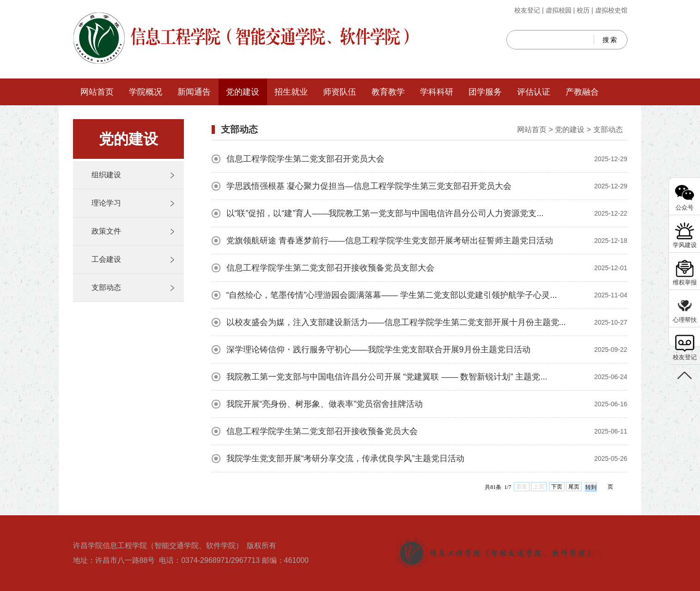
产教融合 (582, 92)
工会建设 (106, 259)
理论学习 (106, 203)
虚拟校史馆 (611, 10)
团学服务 (485, 92)
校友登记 (527, 10)
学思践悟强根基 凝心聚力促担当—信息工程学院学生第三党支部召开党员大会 (427, 186)
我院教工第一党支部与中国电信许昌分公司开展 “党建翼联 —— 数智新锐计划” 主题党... (427, 377)
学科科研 (437, 92)
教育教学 (388, 92)
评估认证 (534, 92)
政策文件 (106, 231)
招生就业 (291, 92)
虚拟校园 (559, 10)
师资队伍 (340, 92)
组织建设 (106, 175)
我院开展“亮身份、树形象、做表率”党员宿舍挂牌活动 (427, 404)
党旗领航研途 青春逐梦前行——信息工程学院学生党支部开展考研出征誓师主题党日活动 (427, 241)
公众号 (685, 208)
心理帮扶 (685, 320)
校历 (583, 10)
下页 (557, 487)
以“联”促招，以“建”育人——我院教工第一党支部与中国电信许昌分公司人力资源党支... (427, 213)
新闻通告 (194, 92)
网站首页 (97, 92)
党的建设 (243, 92)
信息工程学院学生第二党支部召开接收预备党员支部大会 (427, 268)
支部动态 (106, 287)
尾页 (574, 487)
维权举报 (685, 282)
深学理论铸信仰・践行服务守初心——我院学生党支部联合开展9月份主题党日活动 (427, 350)
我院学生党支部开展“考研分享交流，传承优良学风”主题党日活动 (427, 458)
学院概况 (146, 92)
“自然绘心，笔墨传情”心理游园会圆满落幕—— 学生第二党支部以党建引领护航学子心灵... (427, 295)
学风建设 (685, 245)
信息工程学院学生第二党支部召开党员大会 (427, 159)
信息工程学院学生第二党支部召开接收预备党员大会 (427, 431)
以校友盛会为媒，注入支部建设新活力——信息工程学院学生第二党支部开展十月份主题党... (427, 322)
